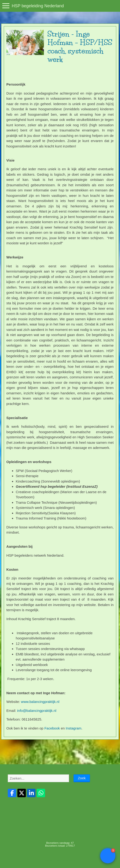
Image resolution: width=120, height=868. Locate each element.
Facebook (52, 728)
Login (58, 860)
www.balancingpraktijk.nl (40, 702)
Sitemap (49, 860)
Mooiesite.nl (69, 860)
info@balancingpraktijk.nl (37, 711)
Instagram (74, 728)
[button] (108, 856)
